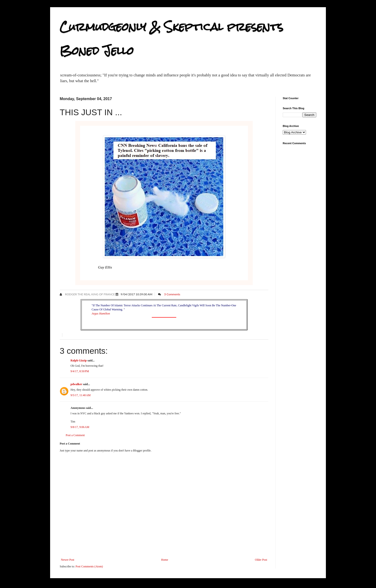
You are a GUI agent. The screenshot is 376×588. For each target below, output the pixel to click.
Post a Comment (75, 435)
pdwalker (76, 384)
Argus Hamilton (101, 314)
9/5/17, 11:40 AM (81, 395)
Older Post (261, 560)
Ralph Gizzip (79, 360)
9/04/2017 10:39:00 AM (136, 294)
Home (165, 560)
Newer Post (68, 560)
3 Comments (172, 294)
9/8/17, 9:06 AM (80, 427)
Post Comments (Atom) (89, 566)
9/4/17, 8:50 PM (80, 371)
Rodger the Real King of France (90, 294)
